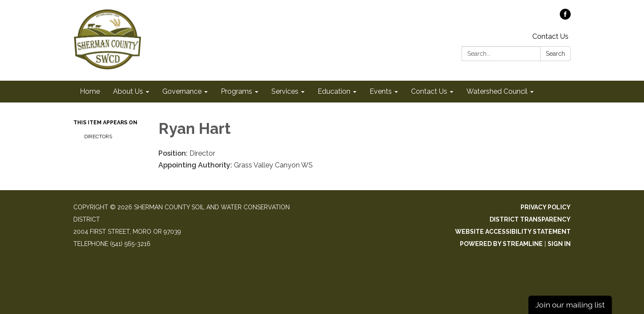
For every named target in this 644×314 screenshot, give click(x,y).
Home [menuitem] (90, 91)
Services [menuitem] (285, 91)
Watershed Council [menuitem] (497, 91)
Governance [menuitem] (182, 91)
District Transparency (530, 219)
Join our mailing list (570, 305)
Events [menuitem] (381, 91)
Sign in (559, 244)
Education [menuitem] (334, 91)
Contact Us (550, 36)
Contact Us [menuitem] (429, 91)
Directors (99, 137)
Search (555, 54)
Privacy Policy (546, 207)
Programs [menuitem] (236, 91)
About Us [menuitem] (128, 91)
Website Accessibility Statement (513, 232)
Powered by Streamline (501, 244)
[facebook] (565, 17)
